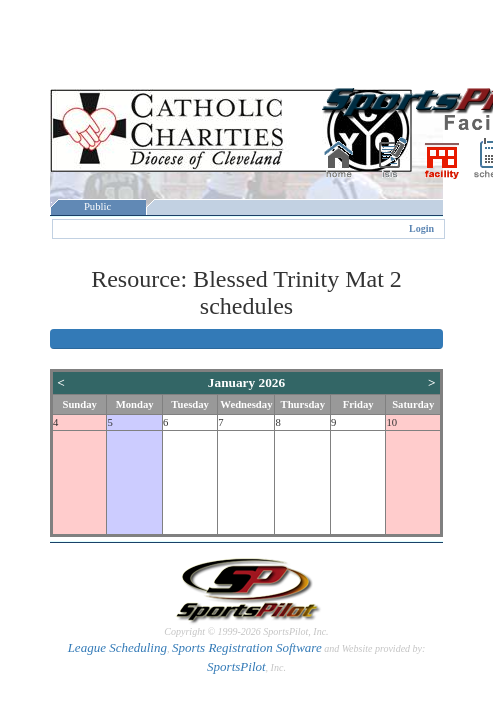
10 (391, 422)
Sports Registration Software (247, 647)
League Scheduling (117, 647)
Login (421, 228)
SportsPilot (236, 666)
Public (98, 206)
